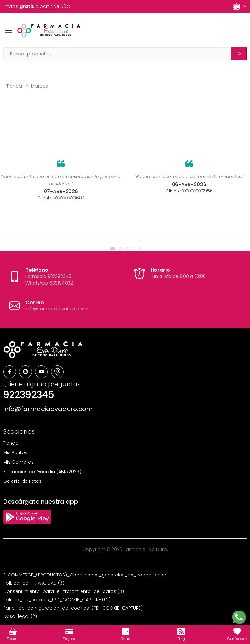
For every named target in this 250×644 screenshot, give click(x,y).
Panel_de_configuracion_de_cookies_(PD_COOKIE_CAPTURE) (73, 608)
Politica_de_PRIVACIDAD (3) (34, 583)
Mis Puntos (15, 452)
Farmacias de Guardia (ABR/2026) (42, 472)
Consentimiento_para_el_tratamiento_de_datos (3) (64, 591)
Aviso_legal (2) (20, 616)
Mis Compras (18, 462)
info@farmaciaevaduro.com (48, 409)
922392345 (29, 395)
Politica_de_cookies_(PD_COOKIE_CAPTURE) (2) (57, 600)
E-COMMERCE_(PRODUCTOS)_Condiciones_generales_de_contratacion (85, 575)
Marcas (39, 86)
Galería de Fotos (22, 481)
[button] (112, 249)
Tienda (14, 86)
